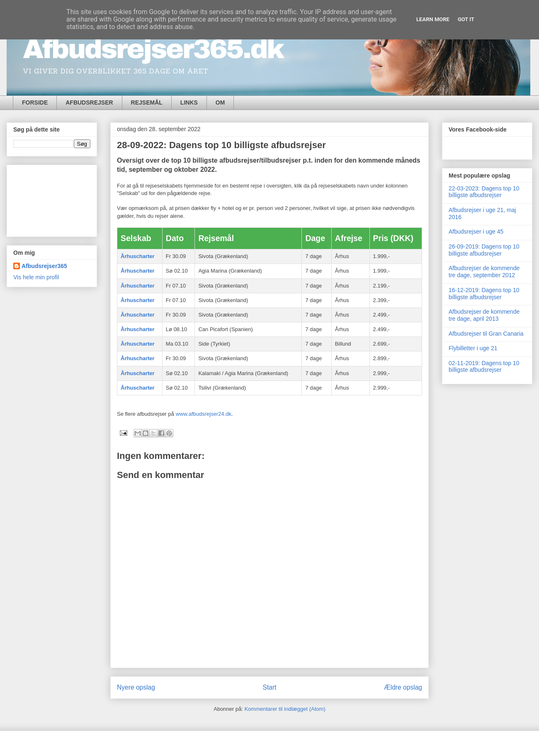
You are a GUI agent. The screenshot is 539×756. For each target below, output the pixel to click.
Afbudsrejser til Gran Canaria (486, 334)
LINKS (189, 102)
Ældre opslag (403, 687)
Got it (466, 19)
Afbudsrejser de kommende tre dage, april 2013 (484, 315)
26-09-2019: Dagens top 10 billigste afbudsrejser (484, 250)
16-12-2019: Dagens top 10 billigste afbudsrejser (484, 294)
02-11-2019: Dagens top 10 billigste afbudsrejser (484, 367)
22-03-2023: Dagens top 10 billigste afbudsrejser (484, 192)
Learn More (433, 19)
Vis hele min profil (36, 277)
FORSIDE (35, 102)
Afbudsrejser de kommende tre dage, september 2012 (484, 272)
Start (270, 687)
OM (220, 102)
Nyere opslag (136, 687)
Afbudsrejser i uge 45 (476, 232)
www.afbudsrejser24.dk (204, 414)
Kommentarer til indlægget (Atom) (285, 709)
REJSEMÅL (147, 102)
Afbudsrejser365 (44, 266)
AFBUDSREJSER (89, 102)
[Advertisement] (52, 199)
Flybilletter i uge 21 (473, 348)
